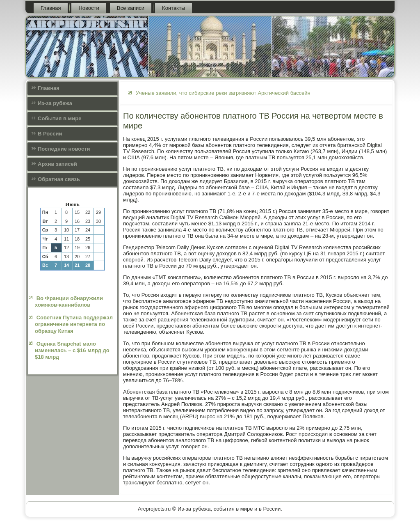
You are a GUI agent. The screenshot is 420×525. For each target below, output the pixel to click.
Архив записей (57, 164)
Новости (89, 8)
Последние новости (64, 149)
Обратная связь (59, 179)
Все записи (131, 8)
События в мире (59, 118)
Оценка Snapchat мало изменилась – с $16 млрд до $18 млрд (72, 351)
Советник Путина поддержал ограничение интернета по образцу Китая (74, 324)
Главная (51, 8)
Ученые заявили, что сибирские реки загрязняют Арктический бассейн (223, 93)
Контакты (173, 8)
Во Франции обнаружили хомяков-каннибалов (69, 301)
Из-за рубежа (55, 103)
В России (50, 134)
